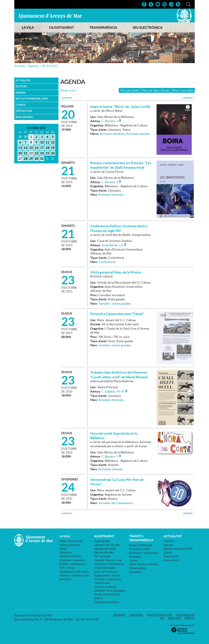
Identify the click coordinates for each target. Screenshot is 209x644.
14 (26, 148)
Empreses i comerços (72, 560)
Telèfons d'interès (70, 556)
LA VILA (28, 27)
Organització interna (107, 602)
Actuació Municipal (141, 545)
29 (31, 159)
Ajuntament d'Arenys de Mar (50, 16)
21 (26, 153)
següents (189, 98)
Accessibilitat (185, 615)
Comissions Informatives (109, 564)
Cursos (20, 105)
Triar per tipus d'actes (156, 90)
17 (42, 148)
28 (26, 159)
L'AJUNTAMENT (62, 27)
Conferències (107, 262)
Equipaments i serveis (107, 575)
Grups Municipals (105, 568)
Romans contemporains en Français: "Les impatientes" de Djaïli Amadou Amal (121, 165)
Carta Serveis (102, 583)
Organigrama (102, 541)
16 (36, 148)
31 (42, 159)
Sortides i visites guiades (115, 304)
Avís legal (136, 615)
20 (20, 153)
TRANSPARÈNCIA (103, 27)
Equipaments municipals (74, 572)
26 (53, 153)
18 (47, 148)
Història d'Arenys (70, 545)
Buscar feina (24, 117)
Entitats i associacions (73, 564)
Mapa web (174, 618)
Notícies (21, 86)
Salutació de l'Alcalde (107, 545)
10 (42, 142)
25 (47, 153)
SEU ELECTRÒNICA (148, 27)
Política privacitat (160, 615)
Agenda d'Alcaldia (105, 549)
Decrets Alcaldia (104, 552)
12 (53, 142)
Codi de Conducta (105, 587)
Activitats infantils (111, 469)
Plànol (63, 549)
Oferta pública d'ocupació (138, 570)
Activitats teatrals (138, 134)
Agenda (33, 66)
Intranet (120, 615)
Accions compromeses (108, 579)
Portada (20, 66)
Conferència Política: (119, 228)
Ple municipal (102, 556)
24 (42, 153)
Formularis (135, 556)
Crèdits (190, 618)
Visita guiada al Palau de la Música (116, 272)
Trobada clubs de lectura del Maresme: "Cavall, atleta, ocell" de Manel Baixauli (119, 374)
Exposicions (24, 111)
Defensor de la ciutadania (110, 590)
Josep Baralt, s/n (112, 245)
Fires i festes (67, 568)
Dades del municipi (71, 541)
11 (47, 142)
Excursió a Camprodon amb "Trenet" (117, 314)
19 (53, 148)
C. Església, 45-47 (113, 391)
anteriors (66, 98)
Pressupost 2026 (139, 549)
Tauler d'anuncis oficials (143, 564)
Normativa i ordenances (143, 553)
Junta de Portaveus (106, 572)
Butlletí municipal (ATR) (32, 99)
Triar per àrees (129, 90)
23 (36, 153)
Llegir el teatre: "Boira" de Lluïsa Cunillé (120, 106)
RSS (162, 618)
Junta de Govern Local (108, 560)
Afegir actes (68, 90)
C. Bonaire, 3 (110, 121)
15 (31, 148)
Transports (66, 552)
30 (36, 159)
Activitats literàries (112, 134)
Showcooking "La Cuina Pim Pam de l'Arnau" (117, 482)
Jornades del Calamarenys (116, 503)
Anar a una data (183, 90)
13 (20, 148)
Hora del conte (114, 436)
